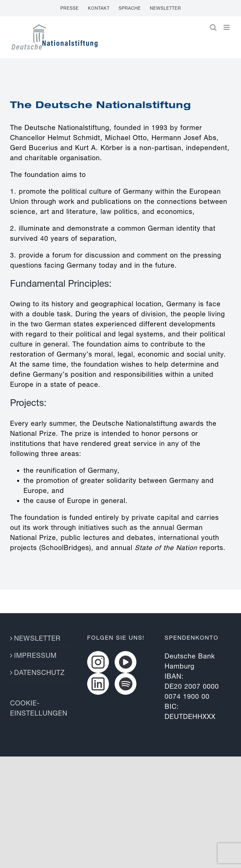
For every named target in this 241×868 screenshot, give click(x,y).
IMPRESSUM (35, 655)
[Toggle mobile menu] (227, 27)
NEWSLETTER (37, 638)
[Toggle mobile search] (213, 27)
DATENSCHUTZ (39, 672)
